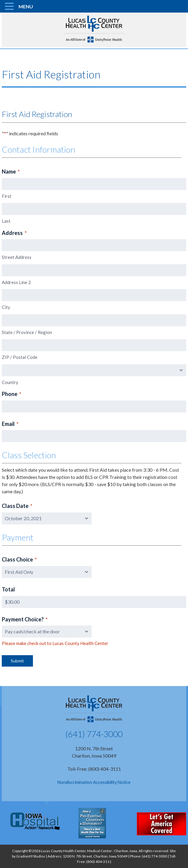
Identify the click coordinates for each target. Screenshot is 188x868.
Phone (12, 394)
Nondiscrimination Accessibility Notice (94, 782)
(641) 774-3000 (94, 734)
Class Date (17, 506)
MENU (26, 6)
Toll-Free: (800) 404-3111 (94, 769)
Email (10, 424)
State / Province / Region (27, 332)
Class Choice (19, 560)
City (6, 307)
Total (8, 589)
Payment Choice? (25, 620)
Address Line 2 (16, 282)
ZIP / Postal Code (20, 357)
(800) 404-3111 (99, 862)
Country (10, 382)
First (7, 196)
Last (6, 221)
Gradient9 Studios (31, 856)
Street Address (17, 257)
